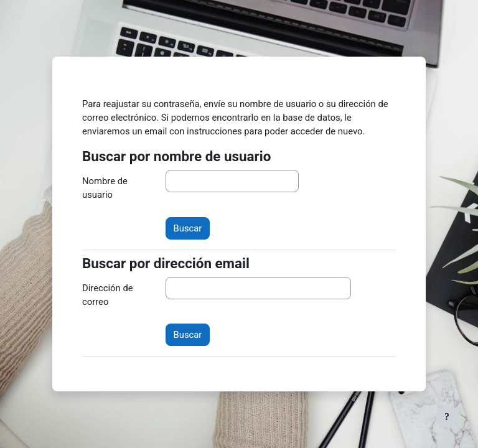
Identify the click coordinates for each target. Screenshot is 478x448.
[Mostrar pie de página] (447, 417)
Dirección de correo (108, 295)
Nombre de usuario (105, 188)
